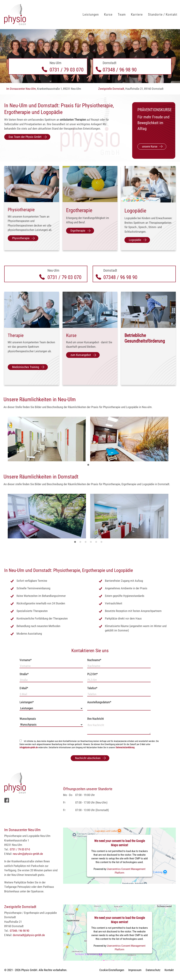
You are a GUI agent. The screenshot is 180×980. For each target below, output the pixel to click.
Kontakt (169, 970)
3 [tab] (86, 543)
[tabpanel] (49, 440)
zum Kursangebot (81, 355)
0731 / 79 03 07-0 (20, 849)
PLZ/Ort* (92, 674)
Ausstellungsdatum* (99, 702)
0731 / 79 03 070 (67, 70)
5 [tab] (97, 543)
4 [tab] (92, 543)
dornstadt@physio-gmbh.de (29, 935)
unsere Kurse (150, 146)
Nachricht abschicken (88, 758)
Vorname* (25, 660)
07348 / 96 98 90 (120, 70)
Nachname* (94, 660)
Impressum (135, 970)
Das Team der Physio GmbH (25, 137)
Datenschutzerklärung (125, 748)
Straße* (24, 674)
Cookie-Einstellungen (112, 970)
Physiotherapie (21, 238)
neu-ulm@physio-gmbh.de (28, 854)
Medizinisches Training (26, 367)
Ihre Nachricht (95, 719)
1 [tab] (89, 466)
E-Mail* (24, 688)
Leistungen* (27, 702)
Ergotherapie (78, 231)
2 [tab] (81, 543)
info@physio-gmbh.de (29, 748)
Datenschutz (153, 970)
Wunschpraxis (28, 719)
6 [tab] (102, 543)
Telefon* (92, 688)
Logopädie (135, 240)
